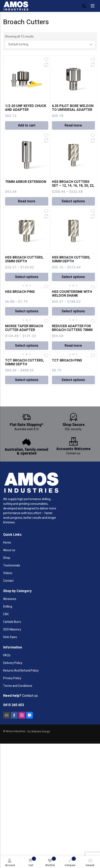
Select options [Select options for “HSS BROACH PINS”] (27, 311)
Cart (31, 862)
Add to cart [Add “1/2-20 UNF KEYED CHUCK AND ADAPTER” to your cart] (27, 125)
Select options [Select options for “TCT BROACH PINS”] (73, 380)
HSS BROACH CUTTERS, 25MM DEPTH (24, 259)
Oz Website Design (39, 732)
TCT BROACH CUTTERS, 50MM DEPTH (24, 362)
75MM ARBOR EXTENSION (26, 182)
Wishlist (51, 862)
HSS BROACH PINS (20, 292)
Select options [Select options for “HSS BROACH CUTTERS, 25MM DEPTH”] (27, 277)
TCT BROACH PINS (67, 360)
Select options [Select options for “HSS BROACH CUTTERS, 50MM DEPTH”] (73, 277)
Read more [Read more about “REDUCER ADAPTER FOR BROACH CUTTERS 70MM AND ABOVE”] (73, 346)
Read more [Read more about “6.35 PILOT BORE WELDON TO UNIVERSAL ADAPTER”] (73, 125)
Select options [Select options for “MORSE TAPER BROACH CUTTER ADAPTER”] (27, 346)
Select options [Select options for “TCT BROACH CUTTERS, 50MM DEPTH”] (27, 380)
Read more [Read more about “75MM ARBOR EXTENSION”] (27, 201)
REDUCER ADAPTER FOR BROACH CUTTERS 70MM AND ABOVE (72, 330)
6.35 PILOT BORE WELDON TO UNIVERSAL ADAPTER (73, 108)
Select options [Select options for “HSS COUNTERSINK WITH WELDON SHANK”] (73, 311)
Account (10, 863)
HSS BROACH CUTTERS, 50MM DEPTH (71, 259)
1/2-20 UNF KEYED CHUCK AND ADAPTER (26, 108)
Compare (70, 862)
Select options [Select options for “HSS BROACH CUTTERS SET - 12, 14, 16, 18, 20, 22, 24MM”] (73, 201)
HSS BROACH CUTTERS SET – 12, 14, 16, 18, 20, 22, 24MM (73, 186)
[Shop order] (50, 45)
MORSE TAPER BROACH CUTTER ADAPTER (24, 328)
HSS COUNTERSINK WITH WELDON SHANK (72, 294)
